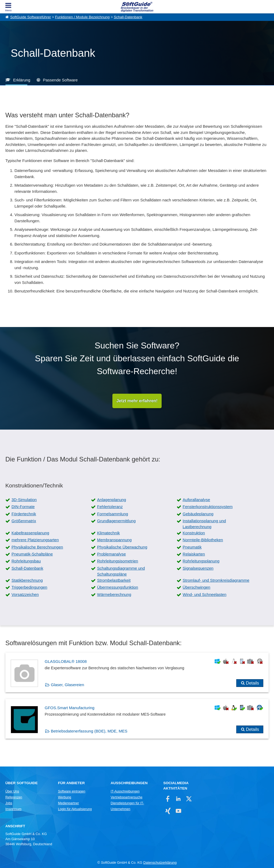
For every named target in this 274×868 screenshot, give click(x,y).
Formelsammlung (113, 514)
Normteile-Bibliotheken (203, 540)
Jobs (9, 803)
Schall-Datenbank (128, 17)
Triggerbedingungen (29, 587)
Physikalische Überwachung (122, 547)
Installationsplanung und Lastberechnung (204, 524)
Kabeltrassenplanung (30, 533)
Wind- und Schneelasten (205, 594)
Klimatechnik (109, 533)
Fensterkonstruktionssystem (208, 507)
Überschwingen (197, 587)
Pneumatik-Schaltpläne (32, 554)
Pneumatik (192, 547)
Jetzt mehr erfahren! (137, 401)
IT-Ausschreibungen (125, 792)
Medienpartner (68, 803)
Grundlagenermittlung (116, 521)
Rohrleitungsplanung (201, 561)
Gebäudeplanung (198, 514)
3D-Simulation (24, 500)
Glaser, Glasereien (67, 685)
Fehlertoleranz (110, 507)
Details (252, 683)
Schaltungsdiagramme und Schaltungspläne (121, 571)
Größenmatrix (24, 521)
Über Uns (12, 792)
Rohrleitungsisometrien (118, 561)
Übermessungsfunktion (118, 587)
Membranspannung (114, 540)
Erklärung (22, 80)
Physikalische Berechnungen (37, 547)
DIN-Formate (23, 507)
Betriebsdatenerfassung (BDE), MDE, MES (89, 731)
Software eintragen (72, 792)
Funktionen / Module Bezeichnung (82, 17)
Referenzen (14, 798)
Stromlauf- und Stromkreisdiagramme (216, 580)
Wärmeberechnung (114, 594)
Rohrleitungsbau (26, 561)
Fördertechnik (24, 514)
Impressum (13, 809)
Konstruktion (194, 533)
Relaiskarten (194, 554)
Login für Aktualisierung (75, 809)
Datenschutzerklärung (160, 863)
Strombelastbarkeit (114, 580)
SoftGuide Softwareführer (31, 17)
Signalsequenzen (198, 568)
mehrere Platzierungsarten (35, 540)
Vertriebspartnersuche (127, 798)
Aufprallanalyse (197, 500)
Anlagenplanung (112, 500)
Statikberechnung (27, 580)
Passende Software (60, 80)
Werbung (65, 798)
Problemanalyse (112, 554)
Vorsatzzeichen (25, 594)
